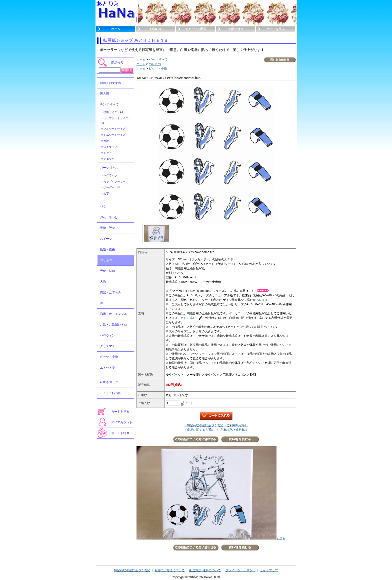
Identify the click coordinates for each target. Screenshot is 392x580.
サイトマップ (269, 570)
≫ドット (106, 153)
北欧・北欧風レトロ (113, 325)
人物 (103, 282)
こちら (259, 291)
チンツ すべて (109, 104)
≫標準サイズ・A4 (112, 112)
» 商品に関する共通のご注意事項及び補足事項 (216, 430)
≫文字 (105, 193)
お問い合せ (236, 29)
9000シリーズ (109, 382)
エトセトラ (107, 368)
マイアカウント (122, 422)
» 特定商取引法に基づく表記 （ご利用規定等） (216, 425)
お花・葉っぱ (109, 217)
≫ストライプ (109, 147)
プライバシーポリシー (240, 570)
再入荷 (104, 94)
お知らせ (156, 29)
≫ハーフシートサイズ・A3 (116, 120)
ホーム (116, 29)
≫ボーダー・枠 (110, 187)
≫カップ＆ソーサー (113, 181)
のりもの (106, 260)
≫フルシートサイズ (113, 129)
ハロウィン (107, 335)
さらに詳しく (191, 318)
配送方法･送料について (205, 570)
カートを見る (276, 29)
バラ (103, 206)
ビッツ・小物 (109, 357)
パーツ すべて (109, 168)
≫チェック (108, 159)
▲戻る (281, 539)
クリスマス (107, 346)
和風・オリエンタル (113, 314)
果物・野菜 (107, 228)
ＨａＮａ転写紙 (110, 393)
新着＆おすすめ (110, 83)
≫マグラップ (109, 175)
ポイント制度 (120, 433)
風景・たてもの (110, 292)
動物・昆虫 (107, 249)
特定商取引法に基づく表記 (132, 570)
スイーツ (106, 239)
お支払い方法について (169, 570)
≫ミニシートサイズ (113, 135)
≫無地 (105, 141)
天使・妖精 (107, 271)
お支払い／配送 (196, 29)
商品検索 (117, 63)
